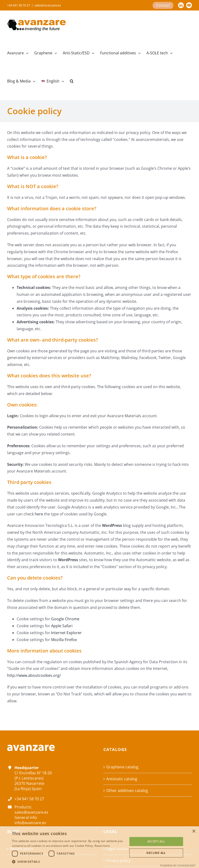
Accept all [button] (156, 841)
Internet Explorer (66, 633)
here (39, 514)
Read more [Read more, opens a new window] (102, 846)
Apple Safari (62, 626)
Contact (163, 5)
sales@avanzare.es (48, 5)
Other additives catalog (127, 791)
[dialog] (99, 847)
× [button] (194, 831)
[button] (72, 81)
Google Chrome (65, 619)
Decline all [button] (156, 853)
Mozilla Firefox (64, 640)
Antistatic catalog (122, 779)
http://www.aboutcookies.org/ (34, 675)
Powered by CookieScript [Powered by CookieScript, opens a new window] (178, 865)
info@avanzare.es (30, 823)
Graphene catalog (122, 767)
